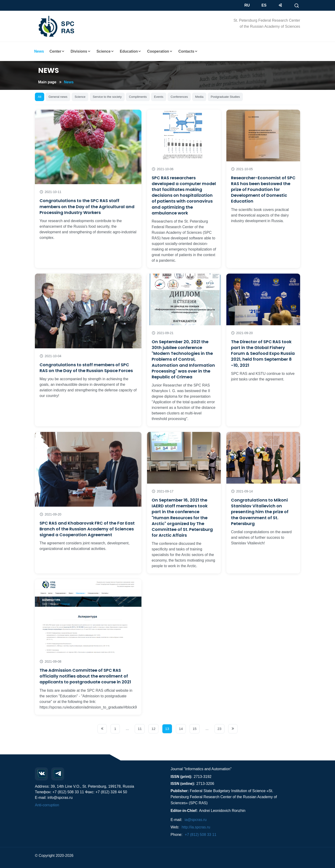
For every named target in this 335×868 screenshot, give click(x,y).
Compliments (138, 97)
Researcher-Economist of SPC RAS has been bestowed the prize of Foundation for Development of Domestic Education (263, 190)
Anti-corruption (47, 805)
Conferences (179, 97)
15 (195, 729)
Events (159, 97)
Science (80, 97)
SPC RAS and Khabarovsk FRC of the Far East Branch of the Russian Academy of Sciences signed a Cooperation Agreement (87, 529)
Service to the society (107, 97)
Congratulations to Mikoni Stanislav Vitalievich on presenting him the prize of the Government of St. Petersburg (260, 512)
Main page (47, 82)
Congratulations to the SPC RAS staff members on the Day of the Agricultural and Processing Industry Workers (87, 206)
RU (247, 5)
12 (153, 729)
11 (140, 729)
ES (264, 5)
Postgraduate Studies (225, 97)
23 (219, 729)
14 (181, 729)
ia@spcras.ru (196, 820)
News (69, 82)
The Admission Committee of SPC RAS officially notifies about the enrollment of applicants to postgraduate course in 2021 (85, 676)
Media (199, 97)
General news (58, 97)
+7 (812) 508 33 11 (201, 835)
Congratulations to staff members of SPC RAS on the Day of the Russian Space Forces (86, 368)
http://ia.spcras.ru (196, 827)
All (40, 97)
